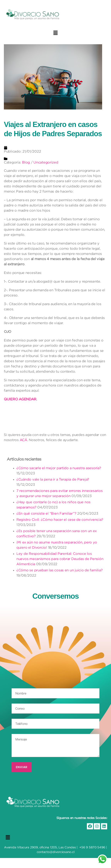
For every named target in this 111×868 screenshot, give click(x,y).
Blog (26, 162)
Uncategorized (46, 162)
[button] (55, 33)
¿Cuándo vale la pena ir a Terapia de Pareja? (53, 479)
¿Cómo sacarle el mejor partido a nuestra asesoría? (59, 468)
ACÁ (23, 440)
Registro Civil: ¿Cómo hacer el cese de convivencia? (60, 520)
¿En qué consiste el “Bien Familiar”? (46, 513)
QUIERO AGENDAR (20, 399)
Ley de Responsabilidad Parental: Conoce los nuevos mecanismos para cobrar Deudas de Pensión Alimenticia (60, 559)
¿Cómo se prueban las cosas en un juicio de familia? (59, 570)
